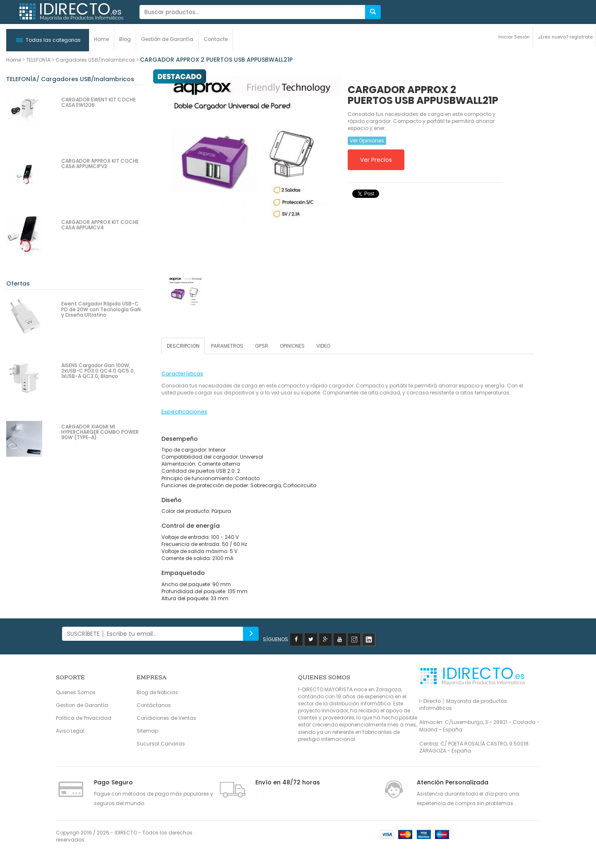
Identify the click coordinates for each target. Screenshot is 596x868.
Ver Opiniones (367, 141)
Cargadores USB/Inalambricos (95, 60)
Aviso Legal (70, 731)
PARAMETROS (227, 346)
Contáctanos (154, 705)
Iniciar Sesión (514, 37)
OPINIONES (292, 346)
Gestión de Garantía (167, 39)
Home (101, 39)
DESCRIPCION (183, 346)
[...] (252, 12)
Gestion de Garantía (82, 705)
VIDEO (323, 346)
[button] (48, 40)
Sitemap (147, 731)
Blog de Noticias (157, 692)
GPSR (262, 346)
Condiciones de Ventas (166, 718)
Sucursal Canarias (161, 744)
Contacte (216, 39)
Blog (125, 39)
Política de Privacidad (84, 718)
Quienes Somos (76, 692)
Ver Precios (376, 160)
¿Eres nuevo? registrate (565, 37)
